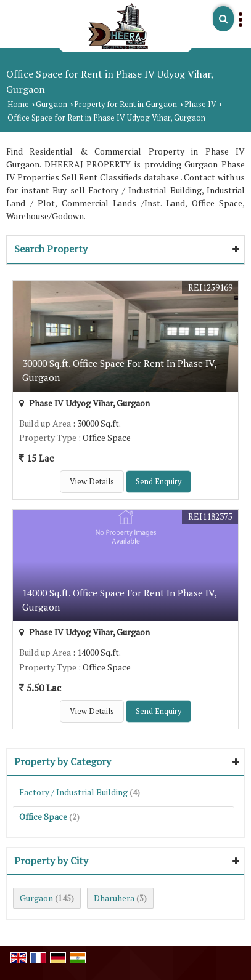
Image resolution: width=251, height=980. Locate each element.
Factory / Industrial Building (73, 792)
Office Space (43, 817)
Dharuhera (114, 898)
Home (18, 104)
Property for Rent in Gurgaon (126, 104)
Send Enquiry (158, 482)
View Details (92, 482)
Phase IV (200, 104)
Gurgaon (51, 104)
